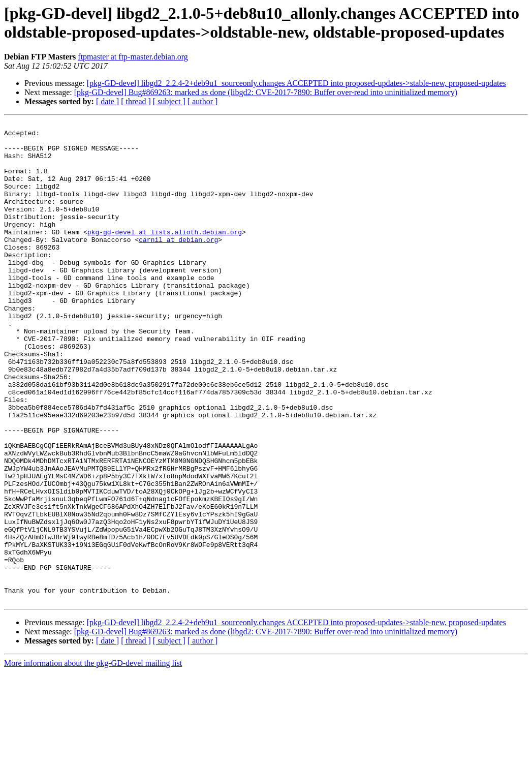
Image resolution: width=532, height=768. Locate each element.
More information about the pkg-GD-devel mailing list (93, 759)
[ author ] (203, 101)
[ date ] (107, 101)
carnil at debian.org (178, 264)
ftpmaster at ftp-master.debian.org (133, 57)
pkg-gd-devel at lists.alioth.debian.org (165, 255)
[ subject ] (169, 101)
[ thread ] (136, 101)
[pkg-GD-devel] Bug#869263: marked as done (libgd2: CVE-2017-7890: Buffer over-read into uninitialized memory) (266, 92)
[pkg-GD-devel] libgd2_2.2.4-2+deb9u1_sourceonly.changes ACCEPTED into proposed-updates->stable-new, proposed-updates (296, 83)
